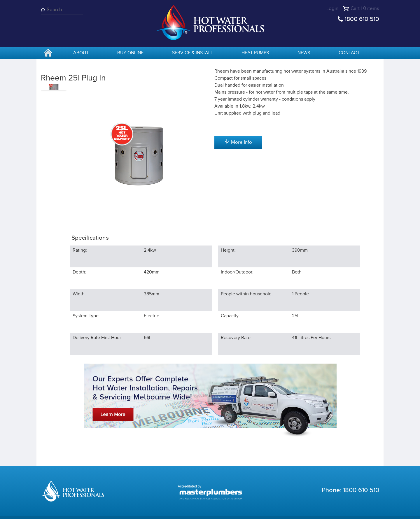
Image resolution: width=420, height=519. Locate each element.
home (48, 53)
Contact (349, 53)
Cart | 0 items (365, 8)
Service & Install (192, 53)
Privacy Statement (123, 510)
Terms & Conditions (164, 510)
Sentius (372, 510)
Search (44, 10)
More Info (238, 203)
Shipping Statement (205, 510)
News (304, 53)
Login (332, 8)
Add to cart (238, 114)
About (81, 53)
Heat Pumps (255, 53)
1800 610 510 (362, 19)
